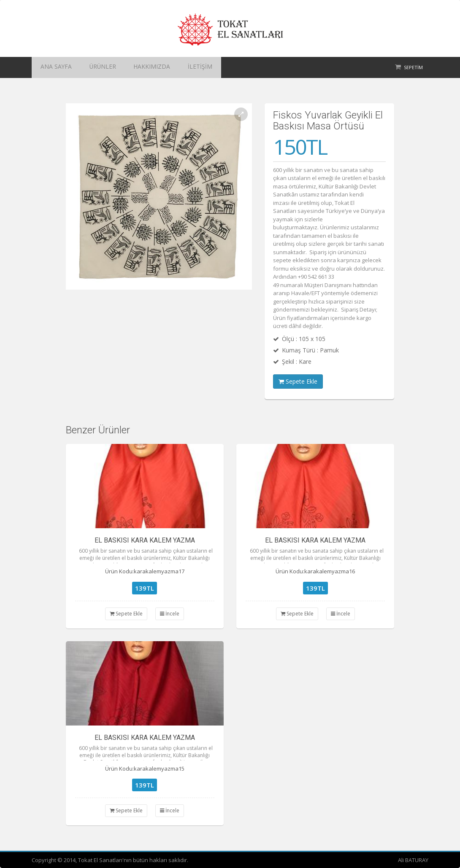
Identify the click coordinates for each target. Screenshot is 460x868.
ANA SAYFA (52, 67)
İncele (170, 614)
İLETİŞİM (169, 67)
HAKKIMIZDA (130, 67)
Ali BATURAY (413, 860)
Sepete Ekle (298, 381)
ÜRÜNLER (90, 67)
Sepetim (413, 67)
